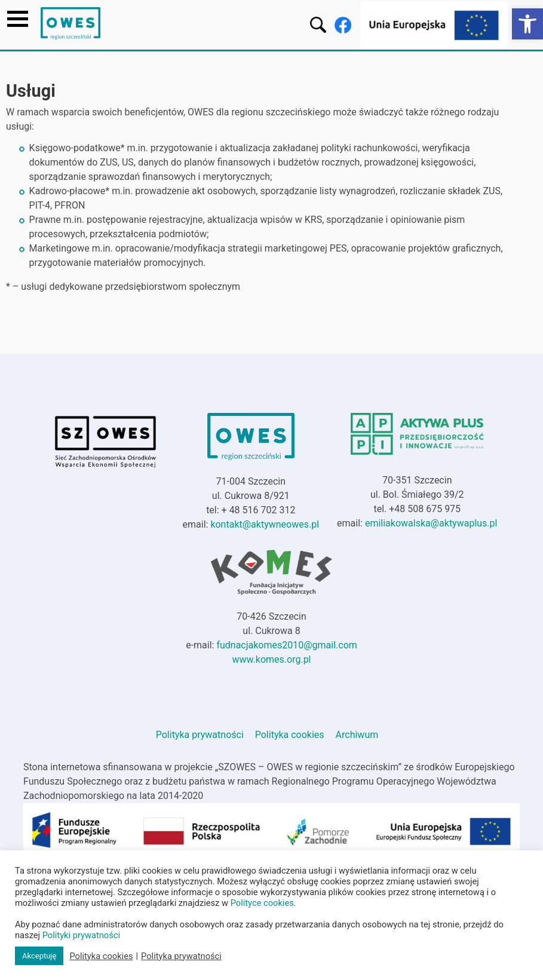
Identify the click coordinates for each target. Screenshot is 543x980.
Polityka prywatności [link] (200, 735)
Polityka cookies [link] (290, 735)
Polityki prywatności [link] (81, 935)
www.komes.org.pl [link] (271, 659)
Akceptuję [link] (39, 956)
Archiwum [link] (357, 735)
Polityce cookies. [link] (263, 903)
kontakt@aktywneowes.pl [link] (265, 524)
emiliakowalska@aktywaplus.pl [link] (431, 523)
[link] (527, 24)
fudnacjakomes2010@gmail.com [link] (286, 645)
